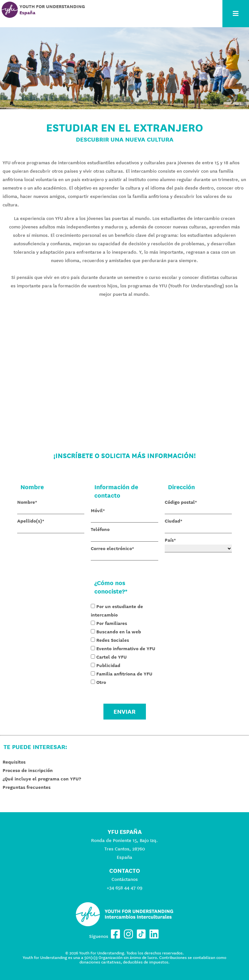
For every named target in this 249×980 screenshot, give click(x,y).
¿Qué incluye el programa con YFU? (42, 779)
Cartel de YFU (112, 657)
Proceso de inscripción (28, 770)
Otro (101, 682)
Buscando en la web (119, 632)
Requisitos (14, 762)
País (169, 540)
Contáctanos (125, 879)
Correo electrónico (111, 548)
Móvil (97, 511)
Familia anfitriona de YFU (124, 674)
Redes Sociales (113, 640)
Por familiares (112, 623)
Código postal (180, 502)
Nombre (26, 502)
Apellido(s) (30, 521)
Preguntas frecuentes (27, 787)
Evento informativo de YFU (126, 649)
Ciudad (172, 521)
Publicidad (108, 665)
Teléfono (100, 529)
